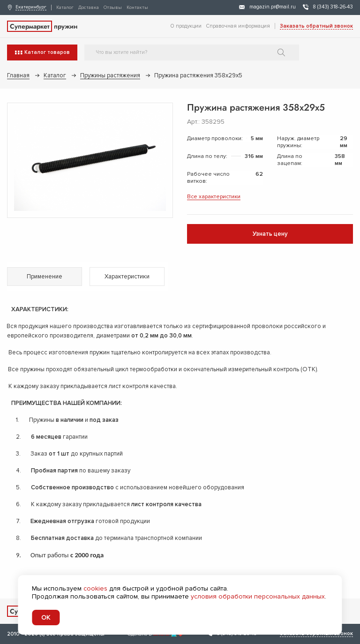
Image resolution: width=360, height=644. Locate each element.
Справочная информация (238, 26)
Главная (18, 75)
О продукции (186, 26)
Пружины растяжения (110, 75)
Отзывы (113, 7)
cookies (95, 588)
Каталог (65, 7)
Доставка (89, 7)
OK (46, 618)
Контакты (137, 7)
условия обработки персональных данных (258, 596)
